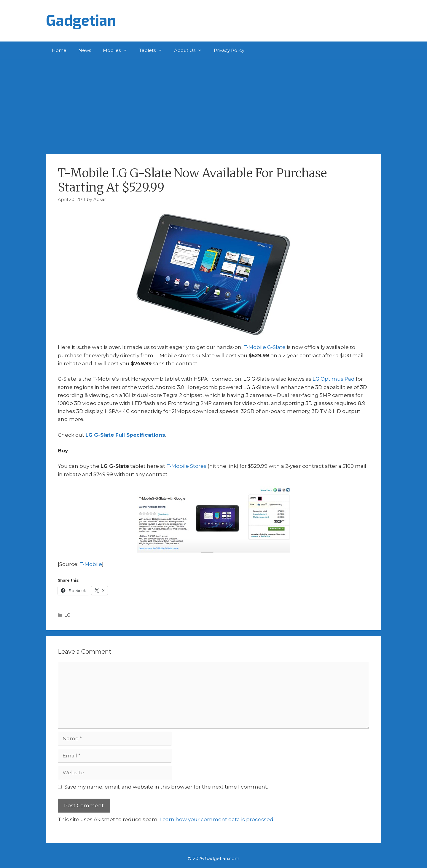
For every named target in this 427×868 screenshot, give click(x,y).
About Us (191, 50)
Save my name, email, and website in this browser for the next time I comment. (166, 787)
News (85, 50)
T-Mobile (91, 564)
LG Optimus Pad (334, 379)
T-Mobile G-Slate (265, 347)
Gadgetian (81, 21)
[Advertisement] (213, 104)
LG (67, 615)
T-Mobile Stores (186, 466)
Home (59, 50)
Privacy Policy (229, 50)
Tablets (154, 50)
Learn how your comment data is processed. (217, 819)
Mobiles (118, 50)
